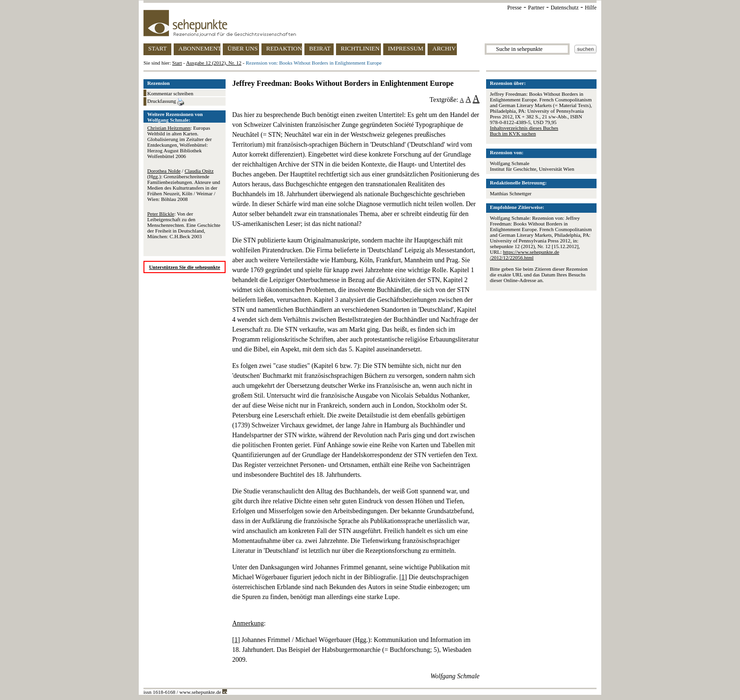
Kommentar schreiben (170, 93)
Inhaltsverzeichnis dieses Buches (524, 128)
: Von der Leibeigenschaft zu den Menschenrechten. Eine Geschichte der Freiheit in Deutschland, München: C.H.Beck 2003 (184, 225)
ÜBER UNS (243, 48)
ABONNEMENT (199, 48)
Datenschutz (565, 8)
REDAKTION (284, 48)
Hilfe (591, 8)
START (157, 48)
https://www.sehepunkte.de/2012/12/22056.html (525, 255)
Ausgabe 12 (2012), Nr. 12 (214, 63)
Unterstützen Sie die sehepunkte (185, 267)
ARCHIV (444, 48)
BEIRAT (320, 48)
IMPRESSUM (406, 48)
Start (177, 63)
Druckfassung (166, 102)
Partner (536, 8)
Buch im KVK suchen (513, 133)
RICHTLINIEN (360, 48)
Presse (515, 8)
